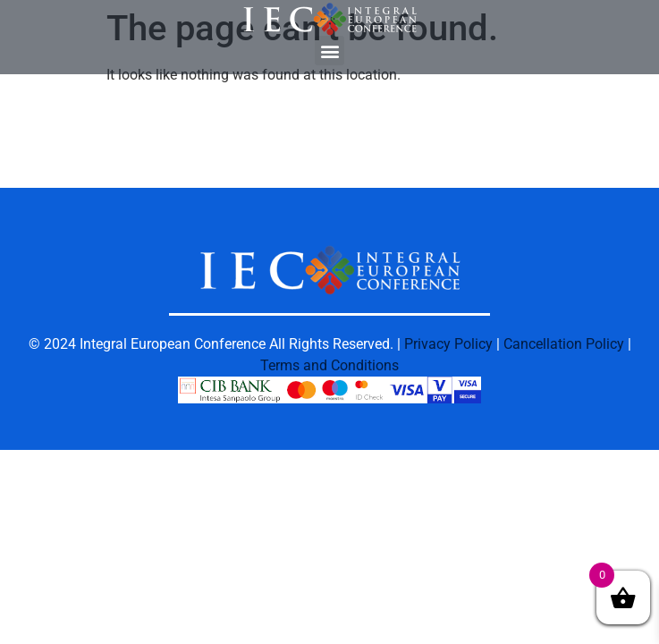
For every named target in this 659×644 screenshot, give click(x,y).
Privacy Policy (448, 344)
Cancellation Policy (564, 344)
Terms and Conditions (329, 365)
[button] (329, 51)
